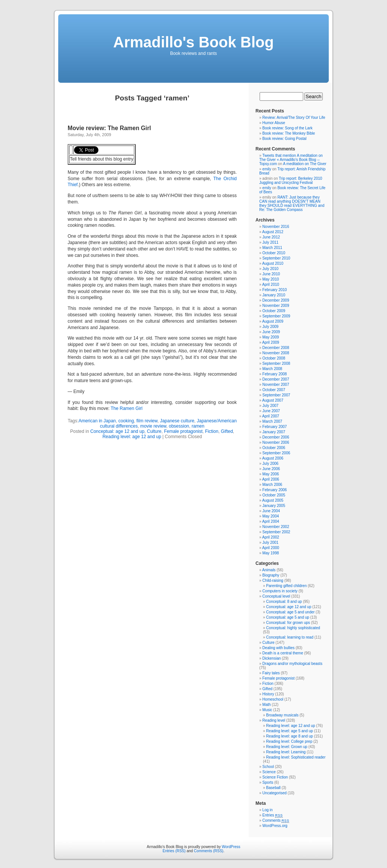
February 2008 (274, 374)
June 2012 (271, 237)
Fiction (212, 431)
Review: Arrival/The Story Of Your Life (294, 118)
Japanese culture (177, 421)
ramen (198, 426)
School (268, 767)
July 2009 (270, 327)
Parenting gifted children (286, 586)
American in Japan (97, 421)
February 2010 (274, 290)
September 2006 (276, 453)
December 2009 (276, 300)
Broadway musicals (282, 715)
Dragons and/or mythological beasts (292, 664)
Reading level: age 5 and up (289, 731)
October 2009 (274, 311)
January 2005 (274, 506)
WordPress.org (275, 826)
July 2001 (270, 542)
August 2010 (273, 263)
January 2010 (274, 295)
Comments (276, 820)
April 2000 (271, 548)
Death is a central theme (283, 653)
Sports (268, 782)
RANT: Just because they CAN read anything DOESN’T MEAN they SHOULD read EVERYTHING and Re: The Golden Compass (292, 203)
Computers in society (280, 591)
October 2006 (274, 448)
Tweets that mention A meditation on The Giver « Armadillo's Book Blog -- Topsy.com (291, 160)
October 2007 (274, 390)
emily (267, 169)
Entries (272, 815)
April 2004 (271, 521)
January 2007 (274, 432)
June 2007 (271, 411)
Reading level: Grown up (287, 747)
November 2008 (276, 353)
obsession (179, 426)
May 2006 (271, 474)
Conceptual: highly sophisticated (293, 628)
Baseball (273, 788)
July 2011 (270, 242)
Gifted (227, 431)
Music (267, 710)
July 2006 (270, 464)
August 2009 (273, 321)
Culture (154, 431)
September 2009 (276, 316)
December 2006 (276, 437)
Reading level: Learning (286, 752)
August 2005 (273, 500)
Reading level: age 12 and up (132, 437)
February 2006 (274, 490)
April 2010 (271, 285)
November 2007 (276, 385)
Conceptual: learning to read (290, 637)
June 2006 (271, 469)
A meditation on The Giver (305, 164)
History (268, 694)
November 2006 (276, 442)
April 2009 (271, 342)
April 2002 (271, 537)
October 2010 (274, 253)
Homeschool (273, 699)
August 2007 (273, 400)
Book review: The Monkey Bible (289, 133)
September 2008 (276, 363)
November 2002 (276, 527)
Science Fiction (275, 777)
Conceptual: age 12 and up (117, 431)
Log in (267, 810)
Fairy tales (271, 673)
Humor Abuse (274, 123)
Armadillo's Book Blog (193, 42)
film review (147, 421)
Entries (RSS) (174, 851)
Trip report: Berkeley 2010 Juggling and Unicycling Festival (291, 181)
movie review (153, 426)
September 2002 (276, 532)
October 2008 (274, 358)
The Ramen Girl (127, 408)
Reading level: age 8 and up (289, 736)
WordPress (231, 847)
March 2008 (272, 369)
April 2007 (271, 416)
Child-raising (273, 580)
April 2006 (271, 479)
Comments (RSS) (209, 851)
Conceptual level (276, 596)
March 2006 (272, 485)
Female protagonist (183, 431)
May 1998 (271, 553)
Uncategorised (274, 793)
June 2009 (271, 332)
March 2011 (272, 248)
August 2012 (273, 232)
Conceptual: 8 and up (284, 602)
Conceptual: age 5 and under (290, 612)
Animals (269, 570)
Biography (271, 575)
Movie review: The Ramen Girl (109, 128)
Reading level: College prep (289, 741)
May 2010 (271, 279)
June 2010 (271, 274)
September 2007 (276, 395)
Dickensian (271, 658)
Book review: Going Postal (284, 139)
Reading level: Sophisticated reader (296, 757)
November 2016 (276, 227)
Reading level (274, 720)
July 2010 (270, 269)
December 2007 (276, 379)
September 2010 (276, 258)
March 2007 (272, 421)
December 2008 (276, 348)
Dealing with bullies (278, 648)
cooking (126, 421)
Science (269, 772)
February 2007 (274, 427)
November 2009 (276, 306)
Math (266, 705)
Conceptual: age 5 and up (288, 617)
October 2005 (274, 495)
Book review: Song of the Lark (287, 128)
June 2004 (271, 511)
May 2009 (271, 337)
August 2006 (273, 458)
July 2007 (270, 406)
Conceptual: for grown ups (288, 623)
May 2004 (271, 516)
